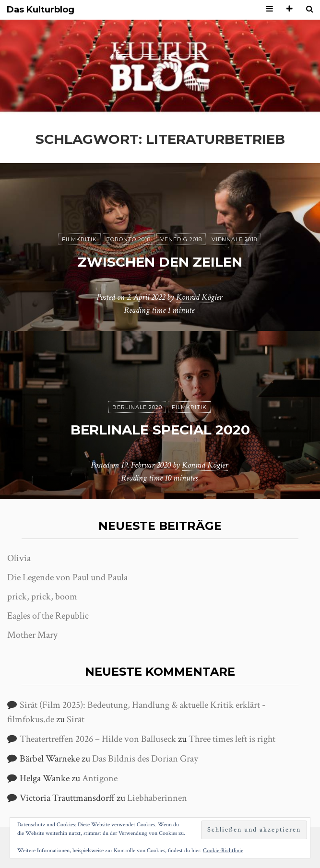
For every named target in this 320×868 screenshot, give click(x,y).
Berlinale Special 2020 (160, 430)
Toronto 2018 (129, 239)
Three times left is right (232, 739)
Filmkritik (79, 239)
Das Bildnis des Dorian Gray (145, 759)
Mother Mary (32, 635)
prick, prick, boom (42, 597)
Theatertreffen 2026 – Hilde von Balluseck (98, 739)
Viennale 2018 (234, 239)
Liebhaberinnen (157, 798)
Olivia (19, 558)
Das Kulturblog (41, 10)
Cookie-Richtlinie (223, 850)
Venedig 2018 (181, 239)
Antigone (100, 778)
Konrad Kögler (199, 297)
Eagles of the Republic (48, 616)
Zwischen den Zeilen (160, 262)
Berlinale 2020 (137, 407)
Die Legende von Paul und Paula (67, 577)
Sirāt (76, 719)
